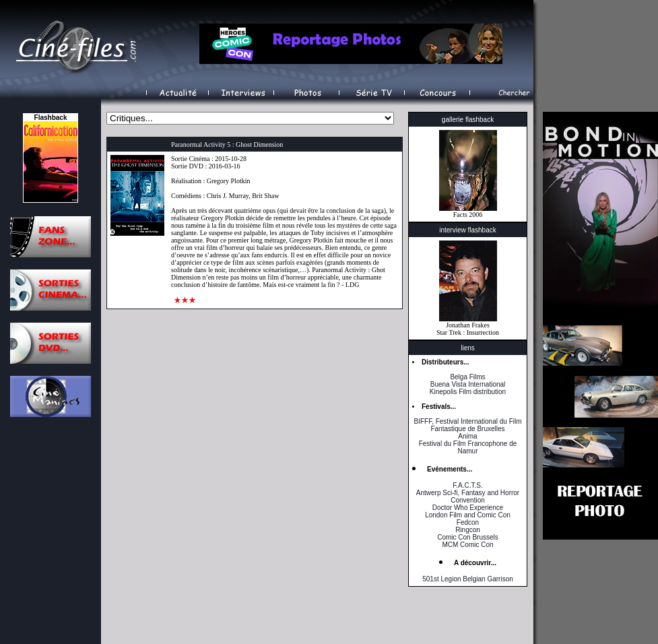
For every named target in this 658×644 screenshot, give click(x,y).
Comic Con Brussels (468, 537)
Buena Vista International (468, 384)
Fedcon (468, 522)
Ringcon (468, 530)
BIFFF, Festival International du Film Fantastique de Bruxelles (467, 425)
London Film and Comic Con (468, 515)
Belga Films (467, 377)
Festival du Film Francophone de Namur (468, 447)
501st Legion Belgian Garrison (468, 579)
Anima (467, 436)
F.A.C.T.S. (467, 485)
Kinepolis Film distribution (468, 392)
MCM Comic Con (467, 545)
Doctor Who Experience (468, 508)
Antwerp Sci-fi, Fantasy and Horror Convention (468, 496)
